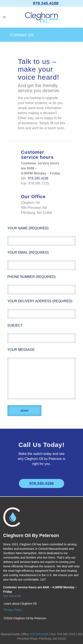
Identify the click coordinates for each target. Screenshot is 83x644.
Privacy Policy (13, 610)
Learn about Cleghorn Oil (20, 604)
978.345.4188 (46, 3)
